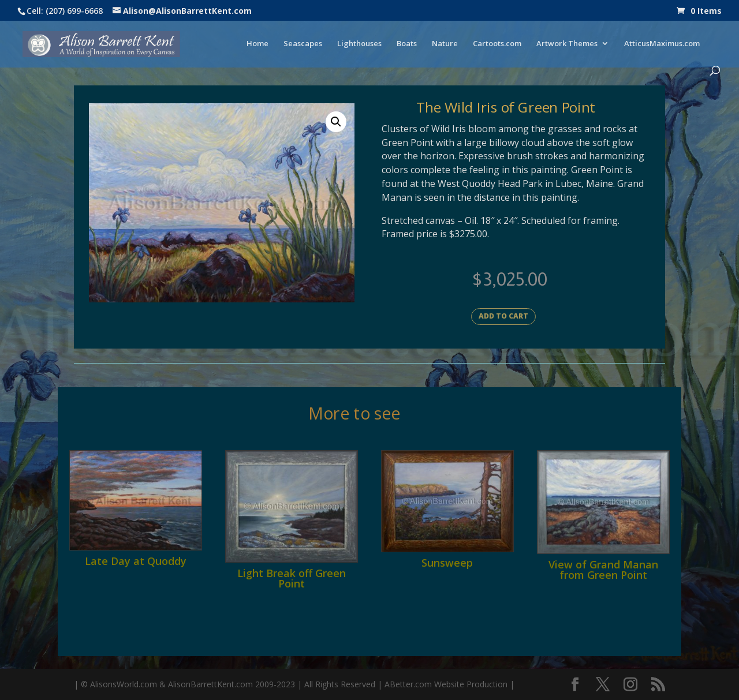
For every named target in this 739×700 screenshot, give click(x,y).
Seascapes (303, 44)
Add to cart (503, 316)
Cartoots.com (497, 44)
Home (257, 44)
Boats (407, 44)
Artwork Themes (567, 44)
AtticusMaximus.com (662, 44)
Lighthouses (359, 44)
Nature (445, 44)
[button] (336, 122)
